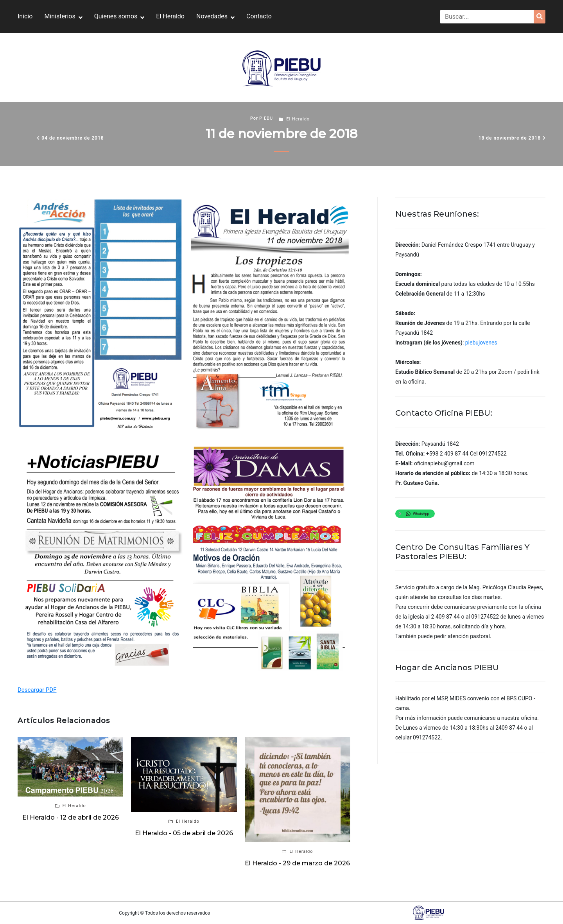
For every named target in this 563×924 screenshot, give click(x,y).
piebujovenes (481, 343)
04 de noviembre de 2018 (73, 138)
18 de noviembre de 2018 (510, 138)
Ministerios (60, 16)
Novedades (212, 16)
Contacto (259, 16)
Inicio (25, 16)
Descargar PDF (37, 690)
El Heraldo (170, 16)
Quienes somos (116, 16)
